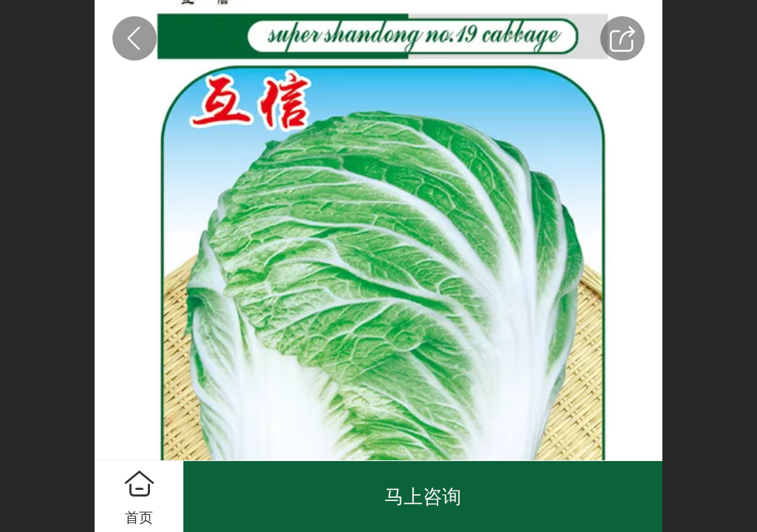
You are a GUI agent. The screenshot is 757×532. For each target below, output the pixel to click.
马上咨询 (423, 497)
